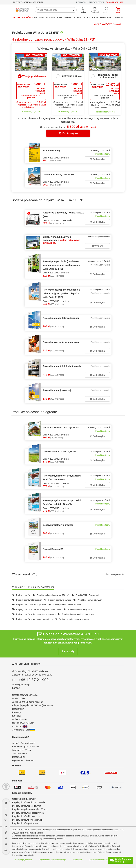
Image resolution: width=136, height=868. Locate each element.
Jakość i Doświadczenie (24, 743)
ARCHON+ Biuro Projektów (26, 664)
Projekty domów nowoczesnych (67, 605)
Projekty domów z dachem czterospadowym (36, 614)
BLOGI (103, 18)
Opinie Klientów (20, 719)
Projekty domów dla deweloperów (74, 619)
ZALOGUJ (81, 2)
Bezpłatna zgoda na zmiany (26, 747)
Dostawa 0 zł (18, 757)
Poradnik (70, 18)
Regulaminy (18, 709)
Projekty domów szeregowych (27, 806)
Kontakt (16, 688)
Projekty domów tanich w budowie (29, 802)
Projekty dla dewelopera (48, 18)
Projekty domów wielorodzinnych (28, 813)
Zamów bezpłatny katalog (108, 24)
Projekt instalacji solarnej (57, 390)
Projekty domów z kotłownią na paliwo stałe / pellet (39, 609)
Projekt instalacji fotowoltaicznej (61, 318)
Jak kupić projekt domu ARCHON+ (29, 702)
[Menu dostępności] (6, 786)
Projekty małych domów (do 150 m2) (53, 595)
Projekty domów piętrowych (90, 600)
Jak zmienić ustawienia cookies (102, 860)
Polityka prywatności (24, 860)
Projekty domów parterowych (26, 823)
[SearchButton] (74, 10)
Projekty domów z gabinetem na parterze (34, 619)
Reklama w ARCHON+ (23, 723)
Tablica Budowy (52, 150)
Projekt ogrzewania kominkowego (62, 342)
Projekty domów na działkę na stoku (78, 614)
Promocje (17, 712)
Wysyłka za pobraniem (23, 760)
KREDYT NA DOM (115, 18)
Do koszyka (68, 133)
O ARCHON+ (19, 698)
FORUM (95, 18)
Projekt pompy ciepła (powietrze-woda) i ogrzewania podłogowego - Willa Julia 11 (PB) (62, 265)
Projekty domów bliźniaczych (29, 600)
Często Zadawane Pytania (25, 695)
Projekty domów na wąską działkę (31, 605)
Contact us (20, 726)
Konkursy (17, 716)
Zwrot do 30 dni (20, 753)
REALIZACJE (84, 18)
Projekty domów (23, 18)
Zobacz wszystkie (114, 574)
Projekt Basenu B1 (53, 549)
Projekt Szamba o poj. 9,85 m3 (60, 452)
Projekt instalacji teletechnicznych (62, 366)
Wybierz (97, 246)
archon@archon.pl (21, 685)
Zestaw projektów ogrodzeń (58, 525)
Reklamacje (77, 860)
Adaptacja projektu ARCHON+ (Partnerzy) (32, 705)
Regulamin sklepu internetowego (52, 860)
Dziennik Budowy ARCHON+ (59, 175)
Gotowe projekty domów (24, 799)
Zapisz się (68, 651)
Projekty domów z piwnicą (60, 600)
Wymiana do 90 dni (22, 750)
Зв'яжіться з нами (24, 730)
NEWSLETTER (96, 2)
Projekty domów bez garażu (80, 609)
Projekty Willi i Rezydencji (87, 595)
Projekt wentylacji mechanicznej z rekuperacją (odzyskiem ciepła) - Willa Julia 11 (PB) (62, 293)
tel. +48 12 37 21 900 (30, 680)
